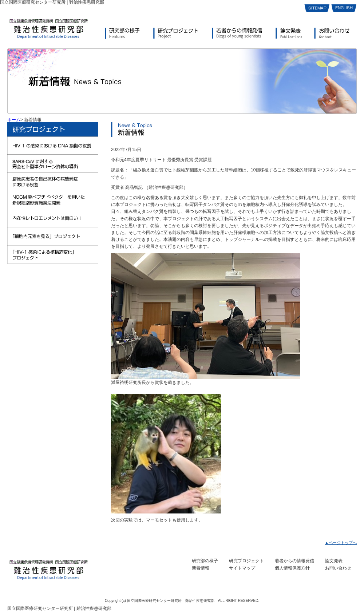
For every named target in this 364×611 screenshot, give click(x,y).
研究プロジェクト (246, 561)
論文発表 (334, 561)
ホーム (14, 120)
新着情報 (201, 568)
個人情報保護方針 (292, 568)
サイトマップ (242, 568)
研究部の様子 (205, 561)
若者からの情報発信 (294, 561)
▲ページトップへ (341, 543)
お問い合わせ (338, 568)
